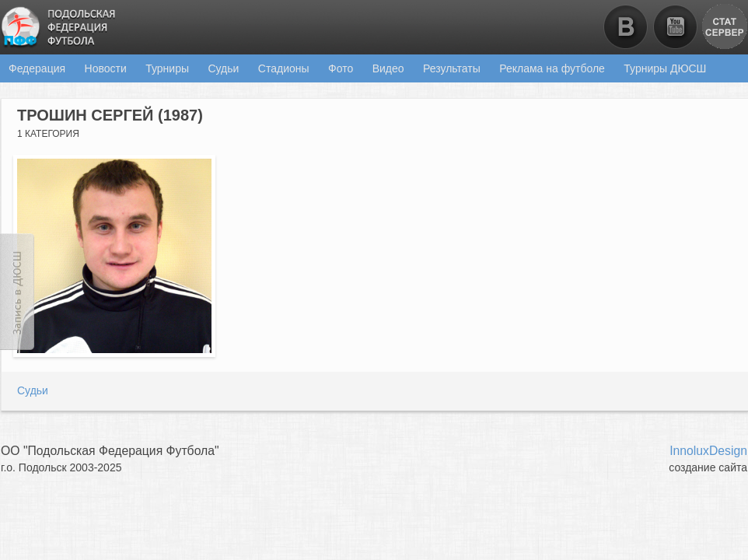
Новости (106, 68)
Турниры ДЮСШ (665, 68)
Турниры (167, 68)
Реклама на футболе (552, 68)
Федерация (37, 68)
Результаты (452, 68)
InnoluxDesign (708, 451)
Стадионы (284, 68)
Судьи (223, 68)
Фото (341, 68)
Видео (388, 68)
